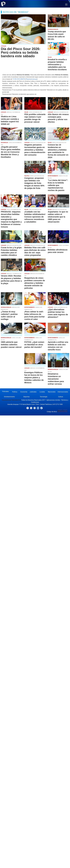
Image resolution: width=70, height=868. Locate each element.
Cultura (61, 397)
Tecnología (44, 397)
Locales (42, 392)
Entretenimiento (9, 397)
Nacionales (52, 392)
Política (15, 392)
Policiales (6, 391)
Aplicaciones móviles (53, 400)
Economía (24, 392)
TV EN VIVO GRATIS (19, 79)
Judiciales (33, 392)
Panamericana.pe (31, 79)
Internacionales (63, 392)
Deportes (26, 397)
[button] (66, 5)
